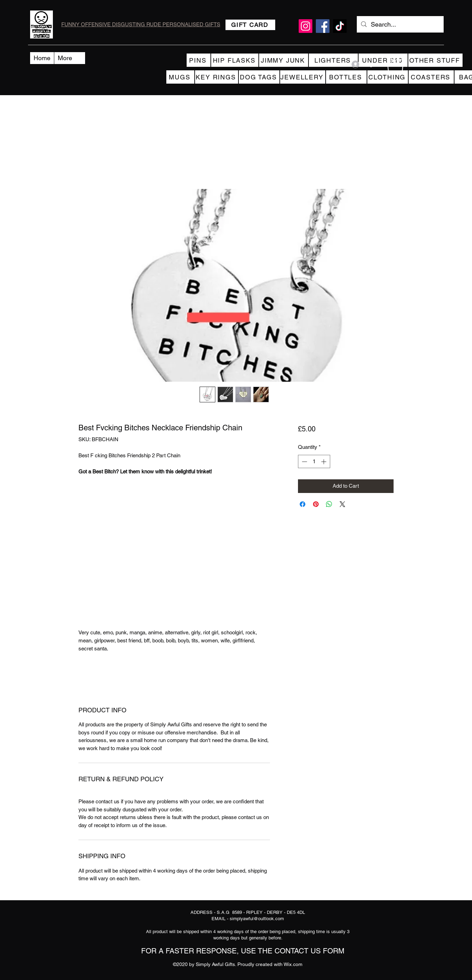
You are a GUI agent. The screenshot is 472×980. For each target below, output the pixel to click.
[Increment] (324, 462)
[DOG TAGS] (259, 77)
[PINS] (199, 60)
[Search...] (400, 24)
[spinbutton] (314, 462)
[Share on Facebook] (303, 504)
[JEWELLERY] (303, 77)
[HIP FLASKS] (235, 60)
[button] (395, 64)
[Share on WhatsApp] (329, 504)
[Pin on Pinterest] (316, 504)
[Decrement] (304, 462)
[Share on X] (342, 504)
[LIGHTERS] (333, 60)
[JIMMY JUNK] (284, 60)
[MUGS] (180, 77)
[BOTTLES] (346, 77)
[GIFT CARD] (250, 25)
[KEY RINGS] (217, 77)
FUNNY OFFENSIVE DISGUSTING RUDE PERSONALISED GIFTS (141, 24)
